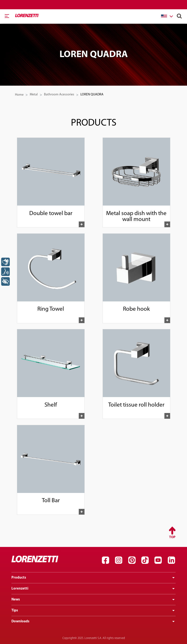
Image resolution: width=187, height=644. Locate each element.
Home (19, 95)
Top (172, 537)
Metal (34, 95)
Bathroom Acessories (59, 95)
